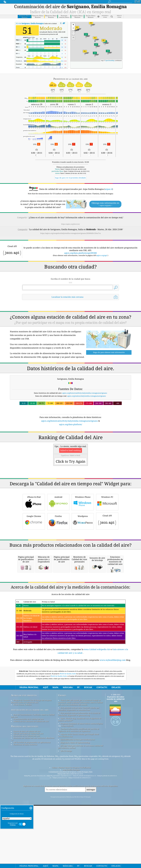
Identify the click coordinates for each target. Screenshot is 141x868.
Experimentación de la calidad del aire (28, 812)
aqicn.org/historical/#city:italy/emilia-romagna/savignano (85, 393)
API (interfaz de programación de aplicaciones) (32, 835)
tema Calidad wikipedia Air (97, 742)
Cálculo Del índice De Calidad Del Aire (28, 826)
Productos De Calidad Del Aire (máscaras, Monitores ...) (33, 832)
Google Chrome (34, 552)
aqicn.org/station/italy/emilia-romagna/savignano (87, 396)
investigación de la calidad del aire (30, 802)
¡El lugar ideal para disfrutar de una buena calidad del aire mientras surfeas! (81, 839)
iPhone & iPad (34, 533)
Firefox (58, 552)
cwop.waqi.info (67, 818)
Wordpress (83, 552)
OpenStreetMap (110, 61)
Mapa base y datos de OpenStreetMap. (75, 835)
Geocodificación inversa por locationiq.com (78, 832)
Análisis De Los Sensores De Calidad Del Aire (31, 814)
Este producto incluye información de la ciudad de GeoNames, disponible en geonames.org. (79, 807)
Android (58, 533)
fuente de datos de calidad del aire (27, 824)
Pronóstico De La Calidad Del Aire (27, 828)
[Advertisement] (70, 445)
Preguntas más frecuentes (25, 819)
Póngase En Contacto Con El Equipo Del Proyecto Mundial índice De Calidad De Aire (31, 794)
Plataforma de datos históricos (25, 837)
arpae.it (109, 189)
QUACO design (66, 843)
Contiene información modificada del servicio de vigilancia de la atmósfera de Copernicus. (79, 823)
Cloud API (107, 552)
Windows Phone (83, 533)
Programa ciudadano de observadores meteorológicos (82, 816)
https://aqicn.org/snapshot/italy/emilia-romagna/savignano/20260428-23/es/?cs (71, 233)
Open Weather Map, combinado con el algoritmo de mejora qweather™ (80, 812)
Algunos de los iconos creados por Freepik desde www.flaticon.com (79, 828)
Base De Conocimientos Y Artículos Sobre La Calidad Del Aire (33, 808)
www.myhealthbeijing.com (113, 753)
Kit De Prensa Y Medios (22, 797)
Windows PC (107, 533)
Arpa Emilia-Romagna (71, 862)
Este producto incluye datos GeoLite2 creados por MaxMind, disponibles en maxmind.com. (79, 801)
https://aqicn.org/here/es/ (70, 224)
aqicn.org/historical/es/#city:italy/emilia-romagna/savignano (70, 421)
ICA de (30, 23)
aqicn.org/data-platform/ (71, 424)
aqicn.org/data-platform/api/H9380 (80, 253)
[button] (77, 29)
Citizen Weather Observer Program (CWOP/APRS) (71, 860)
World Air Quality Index (68, 766)
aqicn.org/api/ (102, 255)
